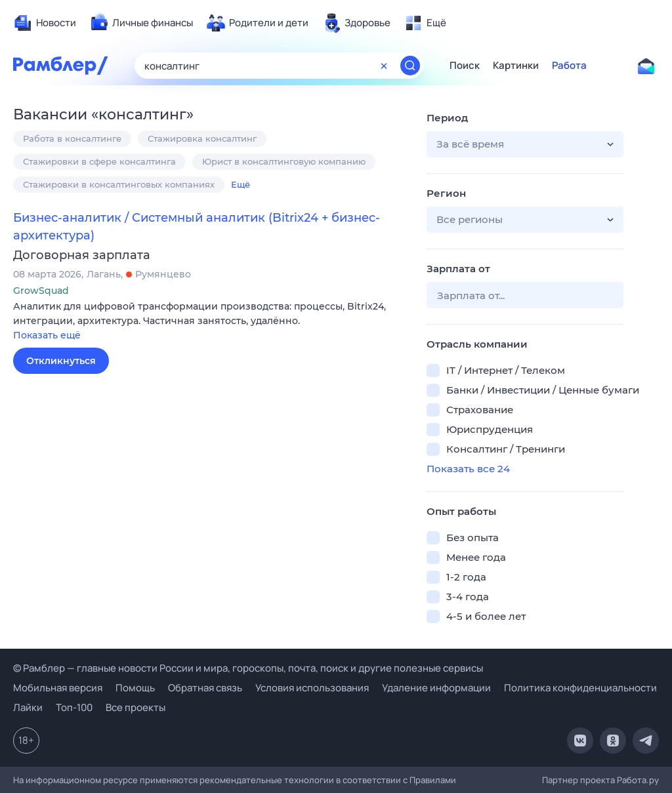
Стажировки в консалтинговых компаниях (119, 184)
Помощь (135, 688)
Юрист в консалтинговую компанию (284, 161)
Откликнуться (61, 361)
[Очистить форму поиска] (384, 66)
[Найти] (410, 66)
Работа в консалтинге (72, 138)
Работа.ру (638, 780)
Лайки (28, 707)
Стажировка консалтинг (202, 138)
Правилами (433, 780)
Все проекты (136, 707)
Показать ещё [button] (47, 335)
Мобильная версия (58, 688)
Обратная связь (205, 688)
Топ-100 (74, 707)
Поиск (465, 66)
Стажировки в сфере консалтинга (99, 161)
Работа (569, 66)
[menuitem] (45, 23)
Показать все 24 (468, 469)
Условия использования (312, 688)
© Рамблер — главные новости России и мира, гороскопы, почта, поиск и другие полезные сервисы (248, 668)
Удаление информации (436, 688)
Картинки (516, 66)
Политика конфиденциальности (580, 688)
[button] (210, 322)
